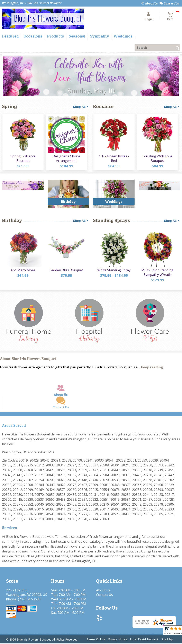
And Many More (23, 271)
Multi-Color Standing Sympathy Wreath (157, 273)
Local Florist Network (144, 640)
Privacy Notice (118, 640)
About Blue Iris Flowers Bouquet (28, 359)
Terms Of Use (96, 640)
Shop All (81, 107)
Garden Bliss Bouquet (66, 271)
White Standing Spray (114, 271)
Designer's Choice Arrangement (66, 159)
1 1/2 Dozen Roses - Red (114, 159)
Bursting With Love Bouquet (157, 159)
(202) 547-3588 (29, 600)
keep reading (152, 368)
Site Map (167, 640)
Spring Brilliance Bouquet (23, 159)
